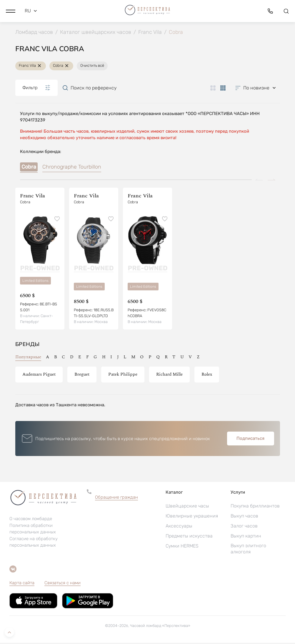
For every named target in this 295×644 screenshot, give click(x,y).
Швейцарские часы (187, 507)
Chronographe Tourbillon (72, 168)
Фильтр (36, 89)
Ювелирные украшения (192, 517)
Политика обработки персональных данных (33, 530)
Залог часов (244, 527)
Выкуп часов (244, 517)
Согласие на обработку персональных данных (34, 543)
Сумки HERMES (182, 547)
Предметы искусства (189, 537)
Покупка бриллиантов (255, 507)
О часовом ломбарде (31, 520)
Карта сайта (22, 584)
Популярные (28, 358)
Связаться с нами (62, 584)
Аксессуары (179, 527)
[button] (11, 10)
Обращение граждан (116, 498)
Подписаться (250, 440)
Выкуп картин (246, 537)
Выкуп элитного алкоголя (248, 550)
